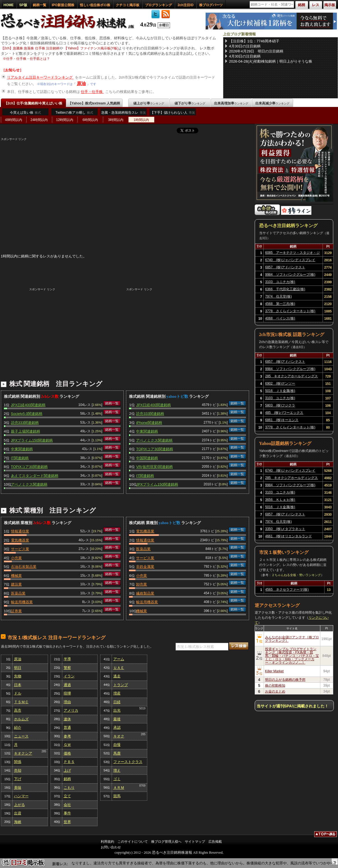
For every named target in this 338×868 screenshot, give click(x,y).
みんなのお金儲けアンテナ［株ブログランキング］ (292, 639)
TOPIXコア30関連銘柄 (29, 467)
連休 (67, 719)
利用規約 (107, 842)
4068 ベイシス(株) (280, 318)
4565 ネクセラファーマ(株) (287, 590)
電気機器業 (20, 540)
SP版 (23, 5)
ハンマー (21, 796)
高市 (18, 710)
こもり (69, 788)
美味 (18, 788)
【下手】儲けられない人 (173, 114)
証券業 (16, 611)
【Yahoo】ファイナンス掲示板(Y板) (91, 48)
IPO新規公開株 (63, 5)
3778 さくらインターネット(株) (290, 311)
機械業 (16, 576)
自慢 (117, 745)
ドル (18, 693)
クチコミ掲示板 (128, 5)
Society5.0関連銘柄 (27, 414)
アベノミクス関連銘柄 (29, 484)
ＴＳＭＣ (21, 702)
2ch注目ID (186, 5)
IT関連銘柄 (20, 458)
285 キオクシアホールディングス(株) (291, 377)
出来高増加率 (231, 103)
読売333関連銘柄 (25, 423)
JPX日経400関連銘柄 (28, 405)
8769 (142, 786)
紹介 (18, 727)
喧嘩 (67, 693)
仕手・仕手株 (92, 92)
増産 (117, 693)
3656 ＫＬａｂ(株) (280, 500)
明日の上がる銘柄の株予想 (285, 680)
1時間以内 (141, 120)
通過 (67, 685)
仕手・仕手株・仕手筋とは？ (28, 59)
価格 (67, 753)
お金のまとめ (275, 691)
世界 (67, 822)
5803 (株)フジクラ (280, 405)
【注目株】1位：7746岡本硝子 (254, 41)
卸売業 (142, 584)
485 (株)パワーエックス (284, 413)
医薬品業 (18, 593)
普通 (67, 727)
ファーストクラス (128, 762)
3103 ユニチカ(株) (280, 282)
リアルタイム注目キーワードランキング (40, 77)
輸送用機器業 (22, 602)
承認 (117, 727)
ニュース (21, 736)
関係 (18, 762)
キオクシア (23, 753)
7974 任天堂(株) (278, 296)
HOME (9, 5)
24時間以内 (39, 120)
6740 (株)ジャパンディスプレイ (290, 260)
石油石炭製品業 (24, 567)
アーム (119, 659)
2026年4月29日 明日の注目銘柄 (256, 51)
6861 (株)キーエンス (282, 420)
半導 (67, 659)
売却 (18, 770)
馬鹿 (117, 753)
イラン (69, 676)
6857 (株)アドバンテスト (285, 267)
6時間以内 (90, 120)
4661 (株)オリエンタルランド (288, 536)
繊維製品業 (145, 593)
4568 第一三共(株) (280, 304)
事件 (67, 813)
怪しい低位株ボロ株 (95, 5)
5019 (142, 708)
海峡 (18, 822)
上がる (19, 805)
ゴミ (117, 779)
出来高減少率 (272, 103)
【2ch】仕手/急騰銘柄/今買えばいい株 (33, 103)
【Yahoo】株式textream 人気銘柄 (94, 103)
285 (44, 751)
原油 (81, 84)
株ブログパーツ (211, 5)
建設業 (16, 584)
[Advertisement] (125, 181)
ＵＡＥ (119, 668)
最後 (117, 719)
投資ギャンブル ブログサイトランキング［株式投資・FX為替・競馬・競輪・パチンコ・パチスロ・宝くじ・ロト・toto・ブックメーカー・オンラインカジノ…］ (292, 656)
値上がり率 (149, 103)
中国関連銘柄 (147, 458)
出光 (117, 710)
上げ (67, 770)
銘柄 (67, 779)
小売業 (16, 558)
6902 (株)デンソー (280, 383)
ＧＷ (67, 745)
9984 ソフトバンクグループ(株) (290, 275)
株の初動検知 (275, 686)
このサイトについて (133, 842)
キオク (119, 736)
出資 (18, 813)
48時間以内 (14, 120)
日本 (18, 685)
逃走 (117, 676)
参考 (67, 736)
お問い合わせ (111, 847)
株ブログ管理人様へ (166, 842)
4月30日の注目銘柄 (245, 46)
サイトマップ (195, 842)
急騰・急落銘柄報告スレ (124, 114)
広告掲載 (215, 842)
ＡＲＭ (119, 788)
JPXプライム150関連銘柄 (32, 440)
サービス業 (20, 549)
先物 (18, 676)
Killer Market (274, 671)
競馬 (117, 796)
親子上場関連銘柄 (26, 431)
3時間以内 (116, 120)
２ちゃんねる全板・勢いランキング (296, 575)
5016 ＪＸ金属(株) (280, 391)
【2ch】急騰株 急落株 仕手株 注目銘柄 (30, 48)
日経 (117, 702)
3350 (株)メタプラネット (285, 529)
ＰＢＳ (69, 762)
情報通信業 (20, 531)
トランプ (121, 685)
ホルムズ (21, 719)
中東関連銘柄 (22, 449)
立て (67, 796)
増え (117, 770)
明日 (18, 668)
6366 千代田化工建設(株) (285, 289)
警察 (67, 668)
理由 (67, 702)
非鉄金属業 (145, 567)
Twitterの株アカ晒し (74, 113)
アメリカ (71, 710)
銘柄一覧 (40, 5)
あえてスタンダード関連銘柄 (35, 476)
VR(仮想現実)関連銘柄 (154, 467)
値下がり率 (190, 103)
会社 (67, 805)
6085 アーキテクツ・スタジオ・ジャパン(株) (292, 253)
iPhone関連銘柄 (149, 423)
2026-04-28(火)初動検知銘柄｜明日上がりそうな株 (271, 61)
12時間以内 (65, 120)
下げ (18, 779)
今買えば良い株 (25, 113)
